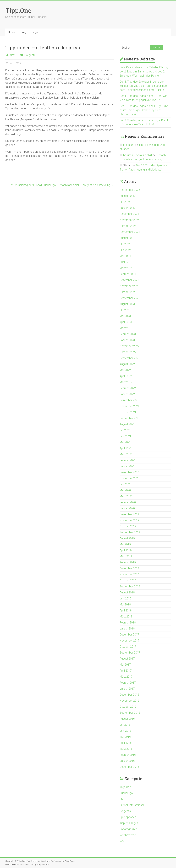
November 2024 (130, 220)
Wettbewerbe (128, 835)
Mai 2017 (125, 665)
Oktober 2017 (128, 647)
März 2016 (126, 749)
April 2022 (126, 376)
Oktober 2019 (128, 526)
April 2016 (126, 743)
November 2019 (130, 520)
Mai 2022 (125, 370)
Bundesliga (126, 793)
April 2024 (126, 262)
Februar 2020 (128, 502)
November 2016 (130, 701)
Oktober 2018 (128, 580)
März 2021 (126, 454)
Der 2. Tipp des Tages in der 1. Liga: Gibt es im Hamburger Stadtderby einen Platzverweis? (144, 110)
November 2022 (130, 346)
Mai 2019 (125, 544)
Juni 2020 (125, 484)
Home (12, 32)
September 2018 (130, 586)
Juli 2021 (125, 430)
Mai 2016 (125, 737)
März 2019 (126, 556)
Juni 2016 (125, 731)
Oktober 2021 (128, 412)
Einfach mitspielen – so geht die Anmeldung (86, 185)
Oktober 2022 (128, 352)
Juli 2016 (125, 725)
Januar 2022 (127, 394)
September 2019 (130, 532)
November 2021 (130, 406)
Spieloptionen (128, 817)
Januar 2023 (127, 340)
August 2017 (127, 659)
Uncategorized (128, 829)
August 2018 (127, 592)
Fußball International (132, 805)
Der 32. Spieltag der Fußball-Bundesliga (31, 185)
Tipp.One (18, 10)
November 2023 (130, 286)
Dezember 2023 (129, 280)
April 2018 (126, 611)
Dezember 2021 (129, 400)
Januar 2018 (127, 629)
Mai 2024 (125, 256)
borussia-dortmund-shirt (138, 155)
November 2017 (130, 641)
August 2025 (127, 196)
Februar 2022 (128, 388)
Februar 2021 (128, 460)
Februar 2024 (128, 274)
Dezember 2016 (129, 695)
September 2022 (130, 358)
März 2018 (126, 617)
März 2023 (126, 328)
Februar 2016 (128, 755)
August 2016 (127, 719)
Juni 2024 (125, 250)
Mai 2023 (125, 316)
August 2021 (127, 424)
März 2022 (126, 382)
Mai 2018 (125, 605)
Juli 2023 (125, 310)
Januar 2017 (127, 689)
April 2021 (126, 448)
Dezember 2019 (129, 514)
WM (122, 841)
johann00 (129, 145)
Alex (12, 55)
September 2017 (130, 653)
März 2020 (126, 496)
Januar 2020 (127, 508)
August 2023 (127, 304)
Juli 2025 (125, 202)
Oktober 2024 (128, 226)
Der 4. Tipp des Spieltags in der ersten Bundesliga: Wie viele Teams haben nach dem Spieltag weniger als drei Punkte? (144, 86)
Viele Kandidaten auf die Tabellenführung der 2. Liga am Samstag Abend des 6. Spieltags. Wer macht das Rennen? (144, 72)
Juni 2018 (125, 598)
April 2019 (126, 550)
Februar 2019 (128, 562)
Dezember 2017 (129, 635)
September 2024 (130, 232)
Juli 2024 (125, 244)
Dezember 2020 (129, 472)
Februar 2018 (128, 623)
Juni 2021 (125, 436)
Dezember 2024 (129, 214)
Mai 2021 (125, 442)
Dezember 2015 (129, 767)
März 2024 (126, 268)
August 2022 (127, 364)
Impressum (43, 865)
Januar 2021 (127, 466)
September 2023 (130, 298)
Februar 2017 (128, 683)
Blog (24, 32)
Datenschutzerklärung (26, 865)
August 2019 (127, 538)
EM (122, 799)
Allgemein (125, 787)
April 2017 (126, 671)
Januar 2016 (127, 761)
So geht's (30, 55)
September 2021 (130, 418)
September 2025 (130, 190)
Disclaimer (10, 865)
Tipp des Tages (129, 823)
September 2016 (130, 713)
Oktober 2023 (128, 292)
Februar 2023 (128, 334)
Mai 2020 (125, 490)
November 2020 (130, 478)
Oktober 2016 (128, 707)
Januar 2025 (127, 208)
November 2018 (130, 574)
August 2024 (127, 238)
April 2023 (126, 322)
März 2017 (126, 677)
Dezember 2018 (129, 568)
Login (35, 32)
